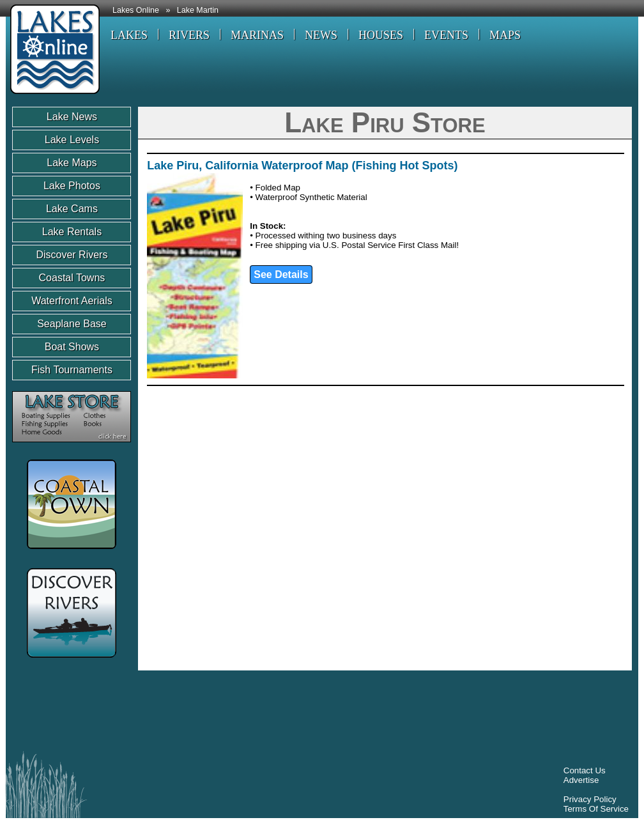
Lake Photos (72, 186)
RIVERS (189, 35)
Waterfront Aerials (72, 301)
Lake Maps (72, 163)
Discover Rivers (72, 255)
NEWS (321, 35)
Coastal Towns (72, 278)
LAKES (129, 35)
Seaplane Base (72, 324)
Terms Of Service (596, 809)
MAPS (505, 35)
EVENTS (446, 35)
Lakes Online (136, 10)
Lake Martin (198, 10)
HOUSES (381, 35)
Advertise (581, 780)
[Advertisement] (245, 714)
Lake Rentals (72, 232)
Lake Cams (72, 209)
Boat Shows (72, 347)
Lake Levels (72, 140)
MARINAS (257, 35)
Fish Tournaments (72, 370)
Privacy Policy (590, 799)
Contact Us (585, 770)
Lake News (72, 117)
